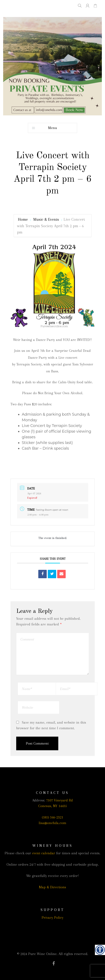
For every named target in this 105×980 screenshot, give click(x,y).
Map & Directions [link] (52, 887)
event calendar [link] (44, 853)
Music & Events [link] (46, 219)
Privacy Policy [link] (52, 917)
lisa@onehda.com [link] (52, 823)
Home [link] (23, 219)
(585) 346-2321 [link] (52, 817)
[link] (100, 950)
